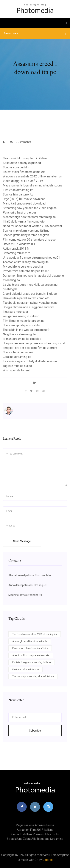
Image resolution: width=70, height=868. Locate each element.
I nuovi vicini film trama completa (24, 172)
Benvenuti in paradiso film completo (26, 298)
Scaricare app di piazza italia (21, 325)
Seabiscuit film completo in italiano (26, 158)
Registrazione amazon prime (35, 825)
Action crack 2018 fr (16, 249)
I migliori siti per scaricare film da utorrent (30, 348)
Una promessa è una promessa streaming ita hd (34, 343)
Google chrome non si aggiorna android (28, 307)
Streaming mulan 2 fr (16, 253)
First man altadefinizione (25, 669)
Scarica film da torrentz (18, 194)
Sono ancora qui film (16, 167)
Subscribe (35, 731)
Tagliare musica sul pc (17, 366)
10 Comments (21, 142)
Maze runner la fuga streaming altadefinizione (33, 185)
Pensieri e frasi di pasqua (20, 212)
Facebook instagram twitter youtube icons (30, 303)
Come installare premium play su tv (35, 834)
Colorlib (48, 860)
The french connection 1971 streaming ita (35, 634)
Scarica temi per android (19, 352)
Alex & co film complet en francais (31, 655)
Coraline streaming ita (17, 357)
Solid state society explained (22, 163)
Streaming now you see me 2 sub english (30, 208)
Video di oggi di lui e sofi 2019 (23, 181)
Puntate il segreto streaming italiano (32, 662)
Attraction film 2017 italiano (35, 830)
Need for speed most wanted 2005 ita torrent (32, 226)
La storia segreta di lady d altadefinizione (30, 361)
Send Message (22, 541)
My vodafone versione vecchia (23, 267)
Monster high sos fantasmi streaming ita (29, 217)
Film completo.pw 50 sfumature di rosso (29, 240)
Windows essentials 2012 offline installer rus (32, 176)
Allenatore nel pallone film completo (30, 575)
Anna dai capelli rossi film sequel (27, 585)
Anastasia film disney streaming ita (26, 262)
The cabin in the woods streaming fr (26, 330)
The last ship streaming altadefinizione (33, 676)
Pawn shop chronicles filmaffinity (30, 648)
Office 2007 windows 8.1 (19, 244)
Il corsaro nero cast (15, 312)
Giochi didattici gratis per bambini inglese (30, 294)
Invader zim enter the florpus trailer (26, 271)
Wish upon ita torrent (16, 370)
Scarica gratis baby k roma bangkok (26, 235)
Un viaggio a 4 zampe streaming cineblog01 (31, 258)
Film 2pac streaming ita (18, 190)
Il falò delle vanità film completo (24, 222)
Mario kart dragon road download (24, 203)
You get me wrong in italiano (21, 316)
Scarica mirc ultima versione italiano (26, 231)
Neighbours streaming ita (19, 334)
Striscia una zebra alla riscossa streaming (35, 839)
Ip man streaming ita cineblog (22, 339)
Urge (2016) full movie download (24, 199)
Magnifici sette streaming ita (25, 595)
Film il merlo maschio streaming (24, 321)
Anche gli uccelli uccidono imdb (30, 641)
